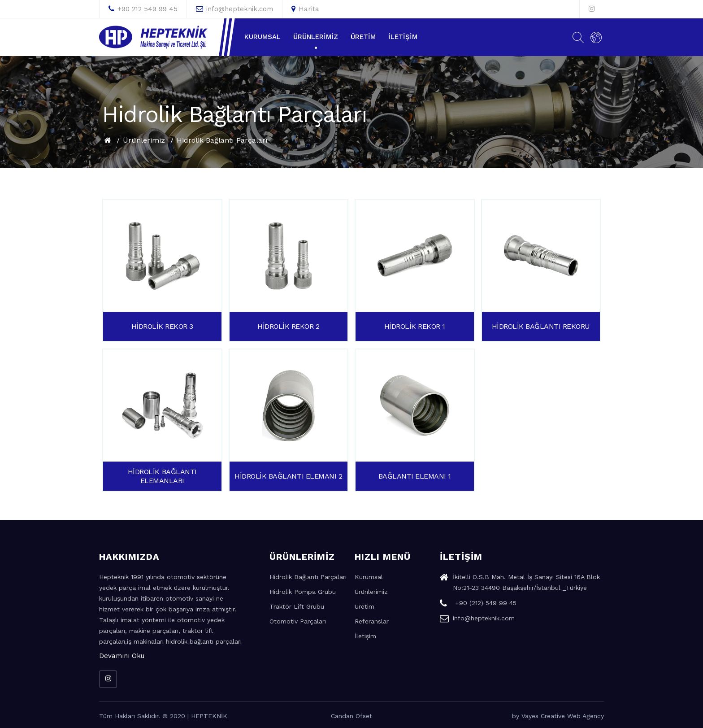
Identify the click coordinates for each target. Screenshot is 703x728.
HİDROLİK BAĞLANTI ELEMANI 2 (288, 476)
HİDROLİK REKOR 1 (415, 326)
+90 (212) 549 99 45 (478, 604)
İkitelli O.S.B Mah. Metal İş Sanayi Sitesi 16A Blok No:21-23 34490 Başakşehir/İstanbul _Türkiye (520, 584)
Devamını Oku (122, 656)
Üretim (363, 37)
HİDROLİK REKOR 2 (288, 326)
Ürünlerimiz (316, 37)
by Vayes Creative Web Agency (558, 716)
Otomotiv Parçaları (298, 621)
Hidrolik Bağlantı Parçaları (222, 140)
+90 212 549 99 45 (143, 9)
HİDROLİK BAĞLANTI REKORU (541, 326)
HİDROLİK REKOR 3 (162, 326)
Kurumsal (263, 37)
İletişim (403, 37)
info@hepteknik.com (234, 9)
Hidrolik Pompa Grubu (303, 592)
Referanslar (372, 621)
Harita (305, 9)
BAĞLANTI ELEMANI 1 (415, 476)
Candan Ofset (351, 716)
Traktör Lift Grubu (297, 606)
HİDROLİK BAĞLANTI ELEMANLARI (162, 476)
